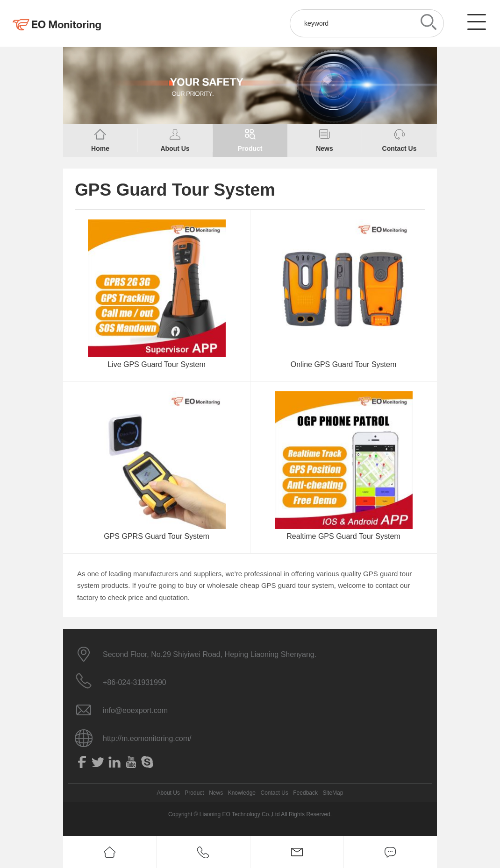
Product (194, 793)
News (216, 793)
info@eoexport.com (135, 710)
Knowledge (242, 793)
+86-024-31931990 (135, 682)
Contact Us (274, 793)
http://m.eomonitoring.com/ (147, 738)
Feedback (305, 793)
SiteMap (333, 793)
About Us (168, 793)
